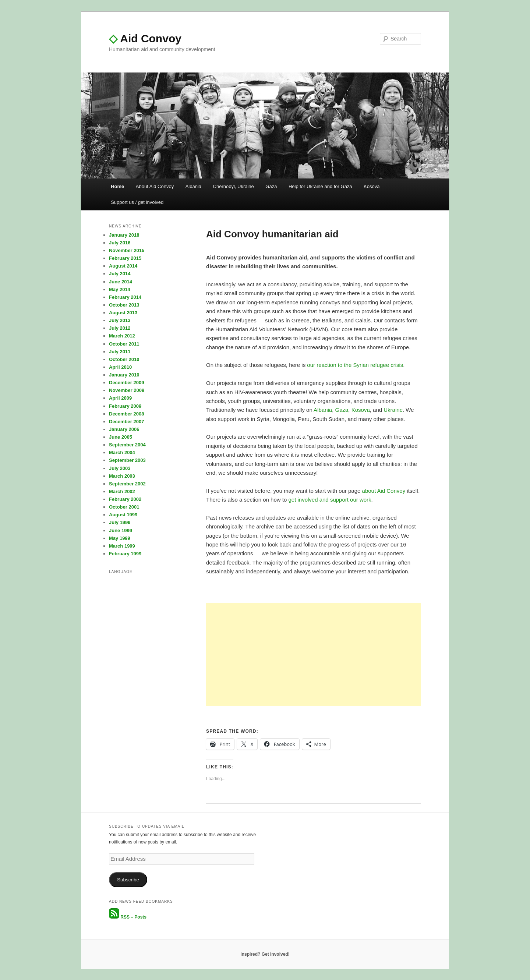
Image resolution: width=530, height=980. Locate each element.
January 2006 (124, 429)
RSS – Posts (128, 917)
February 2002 (125, 499)
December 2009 (126, 383)
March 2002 (122, 491)
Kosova (372, 186)
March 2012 (122, 336)
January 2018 (124, 235)
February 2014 (125, 297)
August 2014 (123, 266)
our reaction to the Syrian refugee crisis (355, 365)
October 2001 (124, 507)
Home (117, 186)
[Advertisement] (314, 655)
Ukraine (393, 410)
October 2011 (124, 344)
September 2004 (127, 445)
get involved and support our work (330, 500)
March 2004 (122, 452)
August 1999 (123, 515)
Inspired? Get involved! (265, 954)
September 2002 (127, 484)
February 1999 (125, 554)
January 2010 (124, 375)
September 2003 (127, 460)
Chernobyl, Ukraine (234, 186)
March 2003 (122, 476)
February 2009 (125, 406)
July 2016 (120, 243)
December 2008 (126, 414)
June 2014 (121, 282)
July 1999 (120, 522)
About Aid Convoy (155, 186)
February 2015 (125, 258)
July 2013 (120, 320)
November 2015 (127, 250)
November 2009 (127, 390)
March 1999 (122, 546)
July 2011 (120, 352)
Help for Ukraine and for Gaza (320, 186)
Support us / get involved (137, 202)
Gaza (271, 186)
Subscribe (128, 880)
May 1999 (120, 538)
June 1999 (121, 530)
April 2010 (120, 367)
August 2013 (123, 313)
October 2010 (124, 359)
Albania (193, 186)
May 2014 (120, 289)
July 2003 (120, 468)
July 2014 (120, 274)
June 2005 (121, 437)
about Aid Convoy (384, 491)
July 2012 (120, 328)
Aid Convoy (145, 38)
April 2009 (120, 398)
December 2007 (126, 422)
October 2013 (124, 305)
